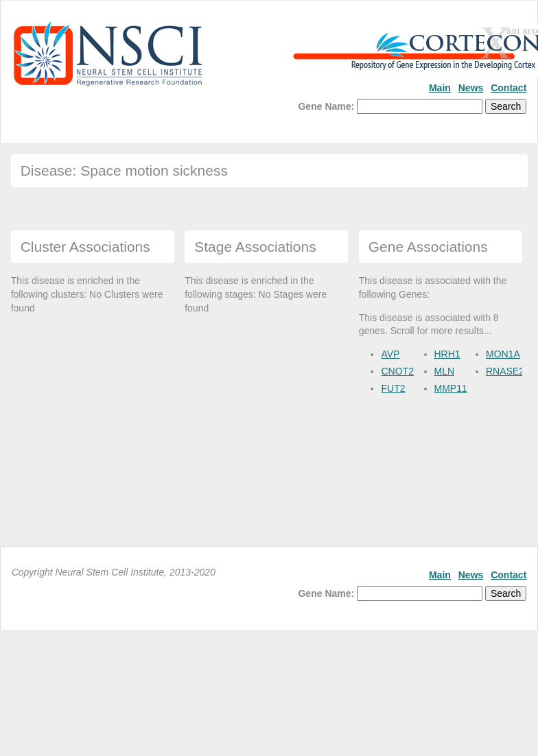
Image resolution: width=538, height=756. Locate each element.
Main (440, 88)
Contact (508, 88)
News (471, 88)
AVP (390, 354)
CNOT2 (397, 371)
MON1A (503, 354)
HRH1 (447, 354)
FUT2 (393, 388)
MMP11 (451, 388)
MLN (445, 371)
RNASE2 (505, 371)
